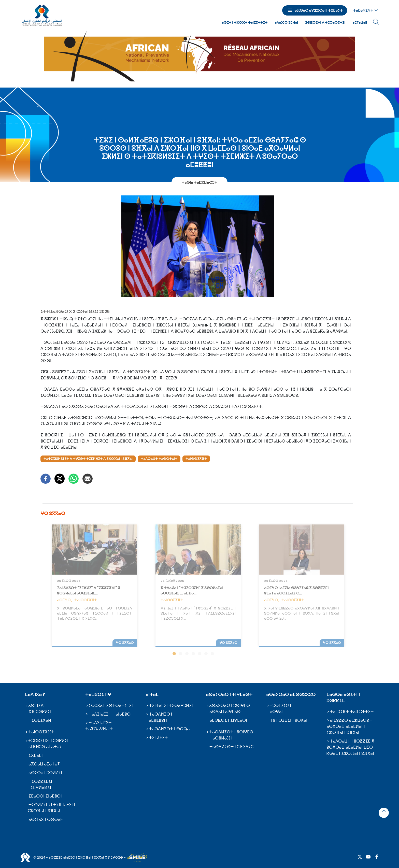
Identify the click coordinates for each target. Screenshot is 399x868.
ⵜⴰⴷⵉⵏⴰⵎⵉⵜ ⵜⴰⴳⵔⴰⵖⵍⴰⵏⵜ (99, 726)
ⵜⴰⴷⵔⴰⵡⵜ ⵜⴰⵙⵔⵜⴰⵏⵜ (159, 459)
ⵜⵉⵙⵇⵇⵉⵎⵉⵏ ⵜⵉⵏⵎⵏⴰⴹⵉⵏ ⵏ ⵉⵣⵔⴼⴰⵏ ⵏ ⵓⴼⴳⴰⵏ (51, 808)
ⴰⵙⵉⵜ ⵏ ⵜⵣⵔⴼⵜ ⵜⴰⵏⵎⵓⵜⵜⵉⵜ (245, 23)
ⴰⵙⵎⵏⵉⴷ (36, 706)
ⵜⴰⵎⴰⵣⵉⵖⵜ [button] (363, 10)
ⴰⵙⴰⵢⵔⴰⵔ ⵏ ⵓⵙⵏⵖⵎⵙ (230, 706)
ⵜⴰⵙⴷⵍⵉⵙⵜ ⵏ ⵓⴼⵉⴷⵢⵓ (231, 747)
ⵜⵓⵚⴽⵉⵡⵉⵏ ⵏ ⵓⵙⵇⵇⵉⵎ (49, 741)
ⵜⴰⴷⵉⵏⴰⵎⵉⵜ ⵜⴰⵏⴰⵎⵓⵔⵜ (111, 714)
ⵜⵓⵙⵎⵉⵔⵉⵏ (280, 706)
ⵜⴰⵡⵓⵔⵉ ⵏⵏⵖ (98, 694)
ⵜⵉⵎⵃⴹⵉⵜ (158, 738)
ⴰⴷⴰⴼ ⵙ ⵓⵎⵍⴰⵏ (286, 23)
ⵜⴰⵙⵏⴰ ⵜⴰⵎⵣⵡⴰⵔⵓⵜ (200, 182)
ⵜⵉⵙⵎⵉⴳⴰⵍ (40, 720)
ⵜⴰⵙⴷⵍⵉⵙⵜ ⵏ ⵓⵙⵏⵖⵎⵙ (231, 732)
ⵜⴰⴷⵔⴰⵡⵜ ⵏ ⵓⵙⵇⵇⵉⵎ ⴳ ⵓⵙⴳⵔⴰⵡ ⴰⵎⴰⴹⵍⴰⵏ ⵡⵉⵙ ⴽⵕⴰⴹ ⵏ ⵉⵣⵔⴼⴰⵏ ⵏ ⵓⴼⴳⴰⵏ (350, 747)
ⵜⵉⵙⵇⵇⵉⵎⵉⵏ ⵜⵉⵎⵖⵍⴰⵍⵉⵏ (40, 784)
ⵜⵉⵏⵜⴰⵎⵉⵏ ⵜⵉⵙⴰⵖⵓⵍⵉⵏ (171, 706)
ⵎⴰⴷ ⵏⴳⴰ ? (35, 694)
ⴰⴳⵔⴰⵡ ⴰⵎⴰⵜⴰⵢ (44, 764)
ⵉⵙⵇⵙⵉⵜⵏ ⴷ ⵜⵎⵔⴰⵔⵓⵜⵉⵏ (325, 23)
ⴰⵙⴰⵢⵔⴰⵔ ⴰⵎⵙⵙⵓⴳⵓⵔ (291, 694)
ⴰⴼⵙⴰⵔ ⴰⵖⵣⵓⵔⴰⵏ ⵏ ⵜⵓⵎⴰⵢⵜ (319, 10)
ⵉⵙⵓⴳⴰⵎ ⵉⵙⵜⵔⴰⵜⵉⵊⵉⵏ (111, 706)
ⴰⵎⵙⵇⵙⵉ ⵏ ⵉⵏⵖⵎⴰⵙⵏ (228, 720)
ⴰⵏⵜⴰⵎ (152, 694)
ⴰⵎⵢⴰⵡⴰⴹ (360, 23)
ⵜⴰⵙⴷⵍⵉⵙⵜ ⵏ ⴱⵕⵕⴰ (169, 729)
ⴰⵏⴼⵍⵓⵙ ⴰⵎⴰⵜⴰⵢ (45, 747)
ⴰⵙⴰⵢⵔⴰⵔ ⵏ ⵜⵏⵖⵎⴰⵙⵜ (229, 694)
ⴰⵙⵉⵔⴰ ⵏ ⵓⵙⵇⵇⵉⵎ (46, 773)
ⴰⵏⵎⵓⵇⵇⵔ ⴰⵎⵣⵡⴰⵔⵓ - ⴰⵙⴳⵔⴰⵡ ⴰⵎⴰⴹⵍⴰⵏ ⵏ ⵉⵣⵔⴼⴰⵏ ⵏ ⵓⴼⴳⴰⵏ (349, 726)
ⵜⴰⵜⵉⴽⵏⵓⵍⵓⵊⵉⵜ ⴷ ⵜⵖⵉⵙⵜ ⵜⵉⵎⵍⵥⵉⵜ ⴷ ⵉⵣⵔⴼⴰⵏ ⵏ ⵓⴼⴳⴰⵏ (88, 459)
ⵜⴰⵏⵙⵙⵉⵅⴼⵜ (196, 459)
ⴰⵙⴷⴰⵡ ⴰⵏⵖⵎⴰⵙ (225, 712)
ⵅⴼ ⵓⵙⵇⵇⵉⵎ (41, 712)
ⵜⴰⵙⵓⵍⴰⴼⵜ (221, 738)
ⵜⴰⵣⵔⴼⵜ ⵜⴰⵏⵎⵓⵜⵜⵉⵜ (352, 712)
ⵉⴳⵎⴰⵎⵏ (36, 755)
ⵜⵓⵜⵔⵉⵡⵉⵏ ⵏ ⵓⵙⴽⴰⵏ (289, 720)
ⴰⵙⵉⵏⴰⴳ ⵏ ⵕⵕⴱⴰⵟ (46, 820)
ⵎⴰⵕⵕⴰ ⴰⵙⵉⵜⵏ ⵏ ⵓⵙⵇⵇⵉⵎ (343, 698)
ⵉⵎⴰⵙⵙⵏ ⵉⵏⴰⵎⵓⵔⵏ (45, 796)
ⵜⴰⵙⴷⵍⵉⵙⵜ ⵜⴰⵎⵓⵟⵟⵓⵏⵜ (159, 717)
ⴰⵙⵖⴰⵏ (276, 712)
